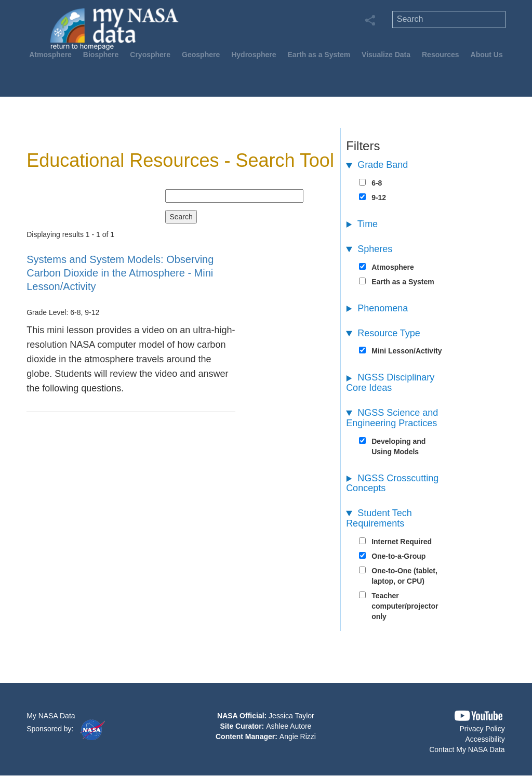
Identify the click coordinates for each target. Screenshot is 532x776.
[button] (478, 716)
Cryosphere (150, 55)
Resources (441, 55)
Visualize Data (386, 55)
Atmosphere (50, 55)
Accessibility (485, 739)
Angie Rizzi (298, 736)
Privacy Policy (482, 729)
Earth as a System (319, 55)
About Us (487, 55)
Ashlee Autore (289, 726)
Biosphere (101, 55)
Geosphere (201, 55)
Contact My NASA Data (467, 749)
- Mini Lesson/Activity (120, 273)
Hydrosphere (254, 55)
